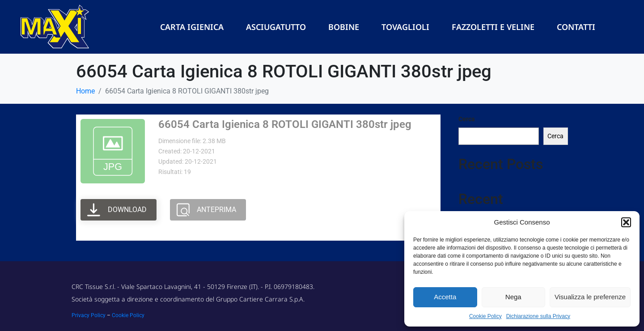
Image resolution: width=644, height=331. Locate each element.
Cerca (467, 119)
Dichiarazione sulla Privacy (538, 316)
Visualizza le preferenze (590, 297)
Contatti (576, 27)
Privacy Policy (89, 315)
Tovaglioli (405, 27)
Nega (513, 297)
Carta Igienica (192, 27)
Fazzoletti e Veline (493, 27)
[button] (626, 222)
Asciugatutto (276, 27)
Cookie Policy (485, 316)
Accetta (445, 297)
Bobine (344, 27)
